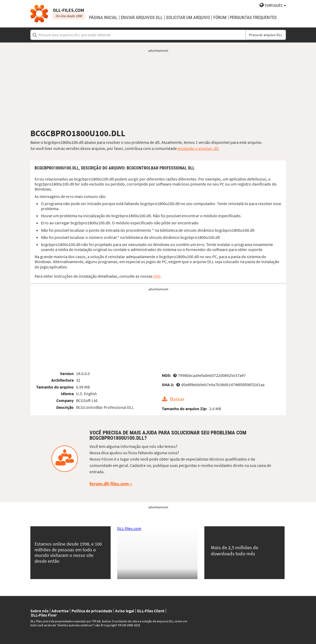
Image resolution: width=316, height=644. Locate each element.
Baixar (177, 399)
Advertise (60, 611)
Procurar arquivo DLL (266, 35)
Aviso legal (125, 611)
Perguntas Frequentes (253, 18)
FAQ (157, 276)
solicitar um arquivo (188, 18)
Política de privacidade (92, 611)
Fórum (220, 18)
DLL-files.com (129, 528)
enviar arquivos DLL (142, 18)
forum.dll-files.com (109, 484)
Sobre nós (39, 611)
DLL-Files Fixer (44, 615)
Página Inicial (103, 18)
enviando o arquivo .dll (198, 148)
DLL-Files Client (151, 611)
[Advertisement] (158, 91)
